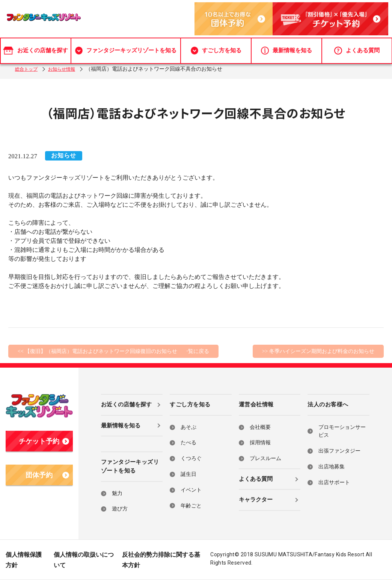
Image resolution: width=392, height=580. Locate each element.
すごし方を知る (216, 46)
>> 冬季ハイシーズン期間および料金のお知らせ (318, 351)
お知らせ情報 (68, 69)
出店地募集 (332, 467)
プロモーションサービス (342, 431)
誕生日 (188, 474)
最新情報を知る (286, 46)
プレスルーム (265, 458)
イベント (191, 490)
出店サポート (334, 482)
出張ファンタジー (339, 451)
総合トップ (28, 69)
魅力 (117, 493)
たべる (188, 443)
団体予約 (47, 475)
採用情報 (260, 443)
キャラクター (256, 500)
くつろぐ (191, 458)
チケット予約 (44, 441)
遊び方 (120, 509)
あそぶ (188, 427)
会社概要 (260, 427)
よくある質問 (357, 46)
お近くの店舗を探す (35, 46)
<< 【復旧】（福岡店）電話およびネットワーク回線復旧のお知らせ (97, 351)
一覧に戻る (196, 351)
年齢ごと (191, 506)
